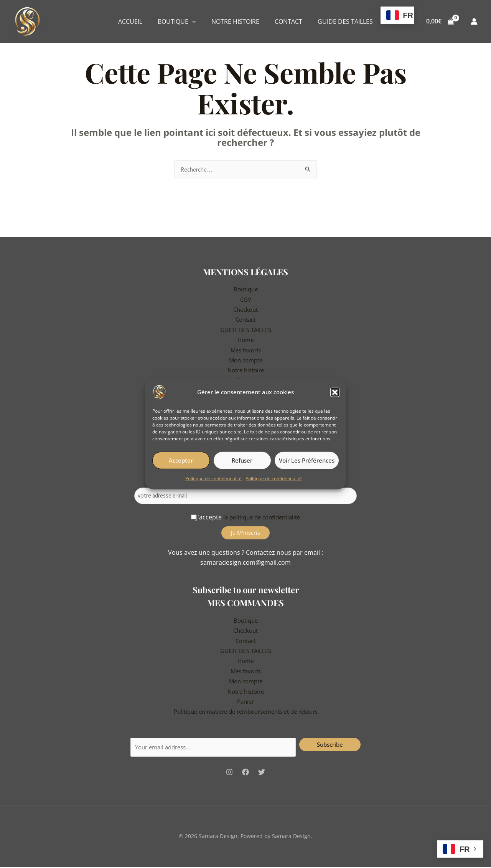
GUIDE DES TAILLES (345, 21)
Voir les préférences (307, 460)
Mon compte (245, 361)
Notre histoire (245, 371)
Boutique (246, 290)
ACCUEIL (130, 21)
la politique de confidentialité (262, 517)
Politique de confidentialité (213, 478)
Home (245, 341)
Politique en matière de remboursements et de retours (245, 711)
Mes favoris (245, 351)
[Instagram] (229, 773)
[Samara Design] (159, 392)
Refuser (242, 460)
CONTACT (288, 21)
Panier (246, 701)
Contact (246, 320)
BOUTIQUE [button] (177, 21)
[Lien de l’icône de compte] (474, 21)
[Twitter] (262, 773)
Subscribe (330, 744)
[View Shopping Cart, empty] (440, 21)
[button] (335, 392)
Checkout (246, 310)
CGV (245, 300)
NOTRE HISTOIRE (235, 21)
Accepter (181, 460)
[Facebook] (245, 773)
